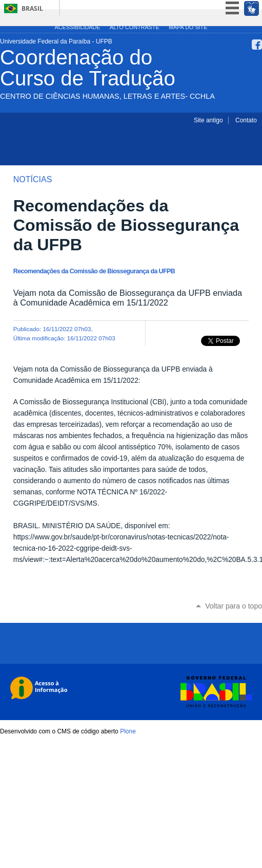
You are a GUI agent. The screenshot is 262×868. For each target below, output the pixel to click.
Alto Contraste (135, 27)
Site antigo (208, 120)
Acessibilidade (78, 27)
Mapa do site (188, 27)
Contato (246, 120)
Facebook (257, 45)
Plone (128, 731)
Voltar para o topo (234, 606)
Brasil (32, 8)
